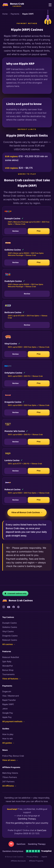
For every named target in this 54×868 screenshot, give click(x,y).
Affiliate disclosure (18, 861)
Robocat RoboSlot (11, 657)
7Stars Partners (10, 777)
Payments (15, 14)
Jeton (5, 709)
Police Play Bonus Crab (13, 756)
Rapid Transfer (9, 700)
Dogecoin (7, 691)
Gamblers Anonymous (13, 851)
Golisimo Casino (10, 627)
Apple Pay (7, 717)
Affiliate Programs (36, 861)
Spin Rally (7, 662)
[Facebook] (14, 607)
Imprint (44, 857)
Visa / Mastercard (11, 696)
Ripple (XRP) (8, 704)
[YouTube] (9, 607)
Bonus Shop (8, 670)
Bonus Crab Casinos (17, 601)
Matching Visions (10, 773)
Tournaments (8, 674)
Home (5, 14)
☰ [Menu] (50, 5)
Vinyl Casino (8, 631)
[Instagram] (4, 607)
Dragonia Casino (10, 636)
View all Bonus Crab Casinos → (27, 512)
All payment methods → (14, 721)
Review (15, 232)
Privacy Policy (32, 857)
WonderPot (7, 666)
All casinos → (9, 644)
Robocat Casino (10, 640)
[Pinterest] (18, 607)
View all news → (10, 760)
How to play (8, 734)
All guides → (8, 743)
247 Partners (8, 782)
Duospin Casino (10, 623)
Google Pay (8, 713)
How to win (7, 739)
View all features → (12, 679)
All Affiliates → (9, 786)
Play (39, 232)
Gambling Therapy (27, 819)
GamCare (42, 830)
